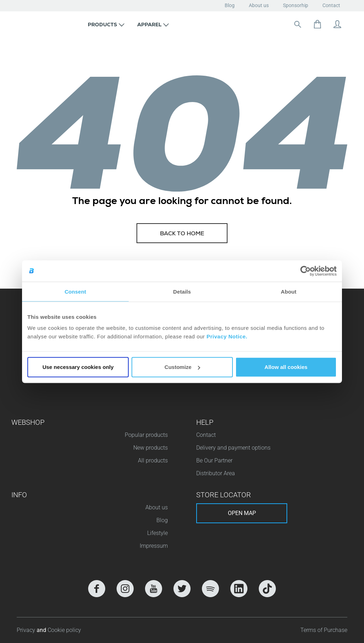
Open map (242, 513)
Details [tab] (182, 291)
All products (153, 460)
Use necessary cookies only (78, 367)
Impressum (154, 546)
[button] (106, 24)
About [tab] (289, 291)
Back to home (182, 234)
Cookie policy (64, 630)
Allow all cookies (286, 367)
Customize (182, 367)
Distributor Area (216, 473)
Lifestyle (157, 533)
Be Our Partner (214, 460)
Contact (331, 5)
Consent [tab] (76, 291)
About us (259, 5)
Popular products (146, 435)
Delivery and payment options (233, 448)
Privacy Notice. (227, 336)
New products (151, 448)
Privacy (27, 630)
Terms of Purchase (324, 630)
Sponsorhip (296, 5)
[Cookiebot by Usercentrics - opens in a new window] (306, 271)
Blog (230, 5)
